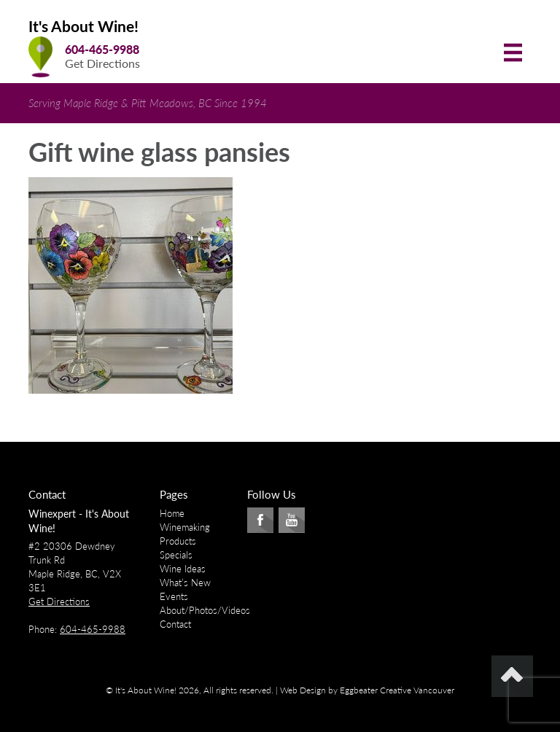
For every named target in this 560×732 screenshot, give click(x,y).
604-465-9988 (102, 49)
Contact (175, 624)
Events (174, 596)
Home (172, 513)
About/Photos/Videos (205, 610)
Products (178, 541)
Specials (176, 555)
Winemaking (185, 527)
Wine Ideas (183, 569)
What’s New (185, 583)
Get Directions (102, 63)
